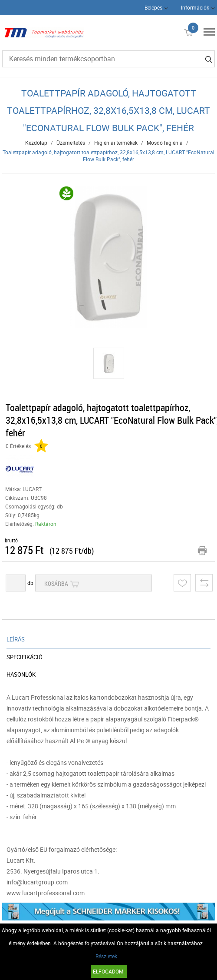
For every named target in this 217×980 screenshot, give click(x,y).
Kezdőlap (36, 143)
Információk (195, 7)
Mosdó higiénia (165, 143)
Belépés (153, 7)
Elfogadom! (109, 971)
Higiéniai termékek (116, 143)
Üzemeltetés (71, 143)
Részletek (106, 956)
